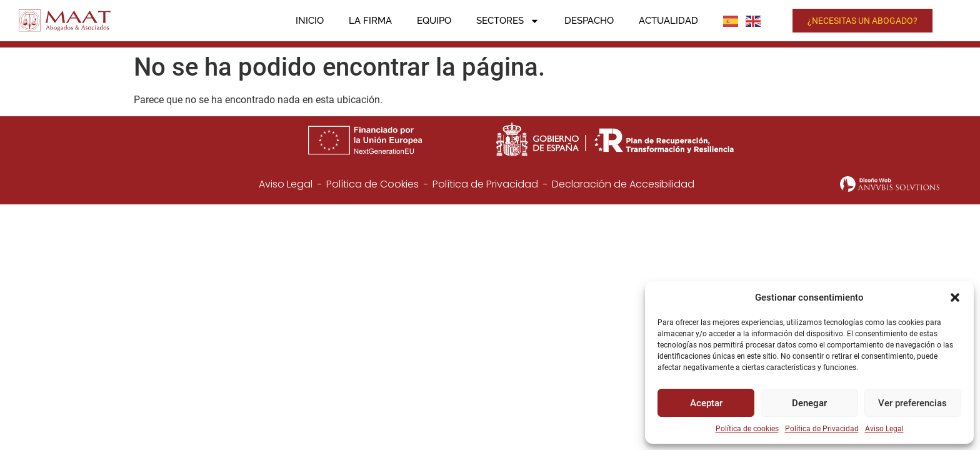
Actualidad (668, 21)
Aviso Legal (884, 429)
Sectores (508, 21)
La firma (370, 21)
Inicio (310, 21)
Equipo (434, 21)
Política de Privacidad (822, 429)
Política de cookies (747, 429)
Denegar (809, 403)
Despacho (589, 21)
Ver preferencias (912, 403)
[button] (955, 297)
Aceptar (706, 403)
